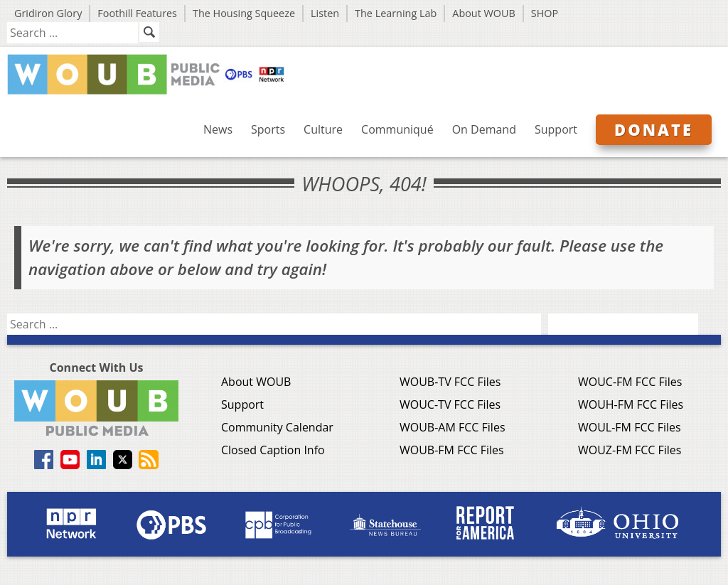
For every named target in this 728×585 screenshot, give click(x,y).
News (218, 129)
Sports (268, 129)
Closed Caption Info (273, 450)
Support (556, 129)
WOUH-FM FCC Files (631, 404)
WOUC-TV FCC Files (450, 404)
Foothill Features (137, 13)
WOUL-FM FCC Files (630, 427)
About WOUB (484, 13)
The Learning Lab (396, 13)
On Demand (484, 129)
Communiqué (397, 129)
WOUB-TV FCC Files (450, 382)
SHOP (545, 13)
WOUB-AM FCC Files (453, 427)
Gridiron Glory (48, 13)
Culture (323, 129)
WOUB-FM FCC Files (452, 450)
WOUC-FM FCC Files (630, 382)
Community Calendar (277, 427)
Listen (325, 13)
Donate (654, 129)
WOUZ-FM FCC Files (630, 450)
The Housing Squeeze (244, 13)
